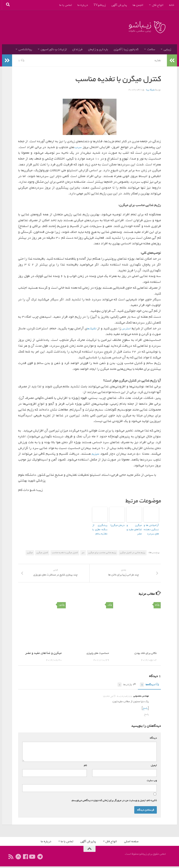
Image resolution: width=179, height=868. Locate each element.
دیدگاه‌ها (148, 687)
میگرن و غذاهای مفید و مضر (134, 526)
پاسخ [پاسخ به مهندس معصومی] (146, 716)
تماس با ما (66, 5)
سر (83, 550)
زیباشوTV (100, 5)
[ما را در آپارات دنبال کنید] (18, 858)
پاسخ (145, 710)
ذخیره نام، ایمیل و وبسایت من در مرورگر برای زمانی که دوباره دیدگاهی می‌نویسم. (114, 802)
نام (85, 767)
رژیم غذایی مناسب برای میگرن (102, 550)
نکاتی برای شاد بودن (144, 655)
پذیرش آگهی (119, 5)
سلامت (151, 49)
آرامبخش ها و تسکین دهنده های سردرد (151, 528)
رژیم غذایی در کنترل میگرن (133, 550)
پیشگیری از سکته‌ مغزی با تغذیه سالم (100, 528)
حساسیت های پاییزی (96, 655)
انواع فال (158, 5)
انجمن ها (138, 5)
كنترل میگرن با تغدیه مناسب (65, 550)
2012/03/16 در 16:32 (117, 698)
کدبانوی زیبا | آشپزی (126, 49)
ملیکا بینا (150, 90)
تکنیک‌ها (86, 328)
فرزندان (77, 49)
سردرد (78, 147)
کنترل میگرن (42, 550)
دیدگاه (152, 740)
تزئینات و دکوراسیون (54, 49)
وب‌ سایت (152, 782)
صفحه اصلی (131, 843)
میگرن (30, 550)
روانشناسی (25, 49)
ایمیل (153, 767)
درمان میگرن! (119, 525)
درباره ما (83, 5)
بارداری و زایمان (98, 49)
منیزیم (95, 454)
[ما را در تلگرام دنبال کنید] (40, 858)
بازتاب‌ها (124, 687)
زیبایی (167, 49)
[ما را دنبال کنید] (33, 858)
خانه (172, 5)
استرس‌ (123, 328)
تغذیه (157, 60)
